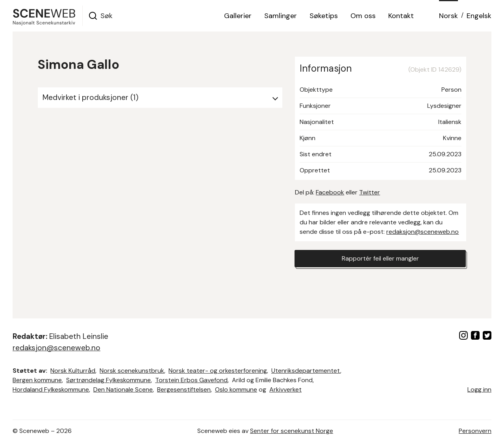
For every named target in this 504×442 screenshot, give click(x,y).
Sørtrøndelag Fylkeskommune (108, 380)
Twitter (370, 192)
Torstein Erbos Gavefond (191, 380)
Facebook (330, 192)
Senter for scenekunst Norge (292, 431)
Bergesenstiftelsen (184, 389)
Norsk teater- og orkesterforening (218, 371)
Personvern (475, 431)
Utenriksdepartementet (306, 371)
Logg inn (479, 389)
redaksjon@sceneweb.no (422, 232)
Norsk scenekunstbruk (132, 371)
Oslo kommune (236, 389)
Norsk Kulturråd (73, 371)
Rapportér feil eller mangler (380, 258)
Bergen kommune (37, 380)
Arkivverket (285, 389)
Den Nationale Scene (123, 389)
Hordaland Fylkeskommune (51, 389)
